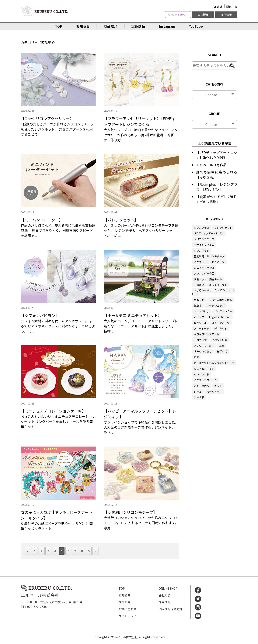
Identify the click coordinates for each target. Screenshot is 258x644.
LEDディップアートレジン (209, 233)
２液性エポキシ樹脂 (221, 300)
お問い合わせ (128, 609)
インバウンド (202, 374)
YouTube (196, 26)
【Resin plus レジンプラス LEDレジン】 (217, 187)
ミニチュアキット (204, 369)
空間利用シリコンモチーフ (209, 256)
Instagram (167, 26)
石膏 (196, 357)
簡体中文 (232, 6)
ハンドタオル (202, 386)
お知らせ (83, 26)
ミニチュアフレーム (205, 380)
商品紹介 (111, 26)
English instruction (220, 317)
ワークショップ (216, 305)
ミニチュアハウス (204, 268)
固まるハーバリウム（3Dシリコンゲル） (214, 292)
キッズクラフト (218, 285)
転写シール (200, 323)
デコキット (221, 328)
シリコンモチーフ (204, 239)
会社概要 (203, 15)
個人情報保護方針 (171, 609)
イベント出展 (219, 340)
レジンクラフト (223, 228)
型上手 (198, 305)
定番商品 (138, 26)
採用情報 (226, 15)
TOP (59, 26)
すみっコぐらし (203, 351)
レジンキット (202, 250)
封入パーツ (218, 262)
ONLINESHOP (178, 14)
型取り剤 (199, 300)
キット (218, 386)
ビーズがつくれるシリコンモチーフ (214, 363)
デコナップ (200, 340)
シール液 (199, 397)
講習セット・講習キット (208, 279)
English (218, 6)
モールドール (214, 391)
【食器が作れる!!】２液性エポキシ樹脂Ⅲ (217, 199)
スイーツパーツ (221, 323)
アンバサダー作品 (204, 273)
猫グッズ (222, 351)
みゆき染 (199, 285)
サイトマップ (128, 616)
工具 (222, 346)
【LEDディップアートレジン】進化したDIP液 (217, 155)
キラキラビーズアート (206, 334)
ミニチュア (200, 262)
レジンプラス (202, 228)
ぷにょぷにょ (202, 311)
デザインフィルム (204, 245)
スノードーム (202, 328)
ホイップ (199, 317)
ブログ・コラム (223, 311)
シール (198, 391)
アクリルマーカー (204, 346)
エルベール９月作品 (211, 165)
